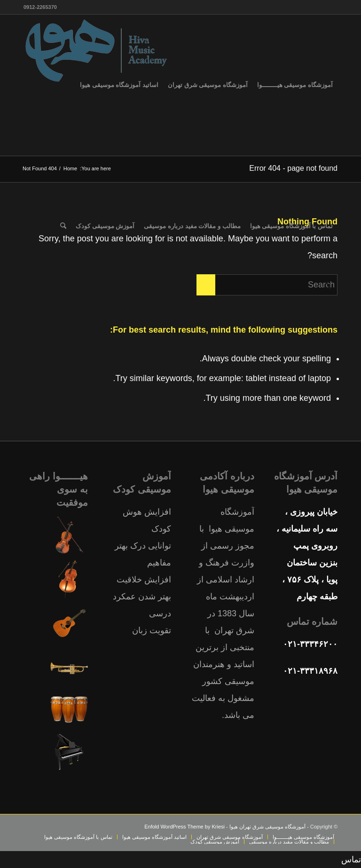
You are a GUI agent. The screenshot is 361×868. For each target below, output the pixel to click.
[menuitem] (295, 85)
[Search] (63, 226)
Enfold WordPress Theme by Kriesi (184, 827)
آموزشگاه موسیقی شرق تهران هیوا (267, 827)
